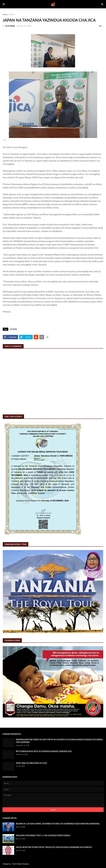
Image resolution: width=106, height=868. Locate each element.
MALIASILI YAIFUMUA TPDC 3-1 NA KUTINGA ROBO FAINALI (43, 835)
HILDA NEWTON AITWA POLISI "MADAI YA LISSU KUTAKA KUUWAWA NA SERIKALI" (54, 847)
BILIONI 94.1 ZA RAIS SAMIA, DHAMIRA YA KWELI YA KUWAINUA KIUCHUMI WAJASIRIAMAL (58, 824)
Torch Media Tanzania (20, 864)
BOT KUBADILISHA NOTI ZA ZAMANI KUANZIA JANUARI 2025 (44, 751)
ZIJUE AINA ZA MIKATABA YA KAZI (31, 763)
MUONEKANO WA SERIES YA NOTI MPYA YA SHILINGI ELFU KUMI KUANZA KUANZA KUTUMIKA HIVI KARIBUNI (59, 741)
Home (5, 14)
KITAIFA (12, 14)
